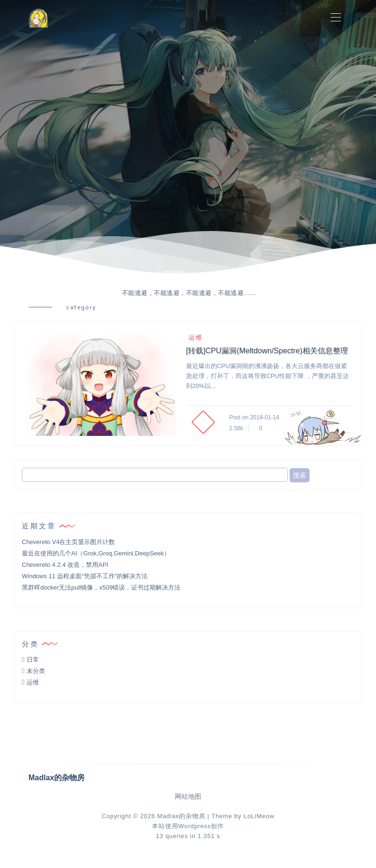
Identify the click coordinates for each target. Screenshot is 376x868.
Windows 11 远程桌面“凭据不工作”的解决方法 (85, 576)
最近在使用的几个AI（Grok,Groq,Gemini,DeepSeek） (96, 553)
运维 (194, 337)
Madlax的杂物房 (181, 816)
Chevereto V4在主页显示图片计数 (69, 542)
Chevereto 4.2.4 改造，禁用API (65, 565)
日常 (33, 660)
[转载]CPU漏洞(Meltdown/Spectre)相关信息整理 (267, 351)
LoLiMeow (259, 816)
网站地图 (188, 797)
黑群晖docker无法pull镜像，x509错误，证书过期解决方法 (101, 587)
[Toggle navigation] (335, 18)
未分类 (36, 671)
